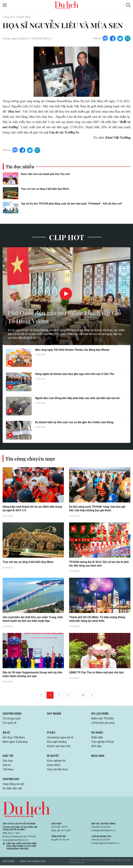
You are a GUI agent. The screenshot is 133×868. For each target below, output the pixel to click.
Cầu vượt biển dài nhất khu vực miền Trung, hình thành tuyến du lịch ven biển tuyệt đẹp (33, 620)
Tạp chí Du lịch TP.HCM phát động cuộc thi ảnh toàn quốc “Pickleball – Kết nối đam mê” (72, 204)
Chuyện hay (11, 781)
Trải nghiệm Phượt (103, 743)
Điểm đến (97, 739)
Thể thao (8, 772)
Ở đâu (51, 734)
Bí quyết (53, 758)
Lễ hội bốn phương (103, 724)
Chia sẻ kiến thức (57, 772)
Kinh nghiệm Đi (56, 763)
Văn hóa (8, 763)
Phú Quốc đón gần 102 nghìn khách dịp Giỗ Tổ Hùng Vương (64, 317)
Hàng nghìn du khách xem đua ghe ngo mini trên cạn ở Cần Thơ (75, 374)
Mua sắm (98, 758)
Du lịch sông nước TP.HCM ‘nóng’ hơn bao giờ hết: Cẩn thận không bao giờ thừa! (97, 509)
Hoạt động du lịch (14, 786)
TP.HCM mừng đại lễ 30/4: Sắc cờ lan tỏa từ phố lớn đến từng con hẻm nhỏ (99, 564)
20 (83, 696)
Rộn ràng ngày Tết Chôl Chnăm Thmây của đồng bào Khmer (72, 350)
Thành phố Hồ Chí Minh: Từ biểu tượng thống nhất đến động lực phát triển (97, 620)
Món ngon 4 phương (15, 743)
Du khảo (97, 734)
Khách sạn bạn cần (59, 748)
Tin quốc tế (9, 724)
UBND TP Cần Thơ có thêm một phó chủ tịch (96, 673)
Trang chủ (8, 17)
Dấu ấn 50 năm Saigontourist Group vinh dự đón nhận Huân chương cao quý (32, 675)
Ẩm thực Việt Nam (14, 739)
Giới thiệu (9, 864)
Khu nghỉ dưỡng (57, 743)
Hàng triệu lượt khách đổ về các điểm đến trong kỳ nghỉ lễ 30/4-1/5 (32, 509)
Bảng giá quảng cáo (33, 864)
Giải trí (8, 758)
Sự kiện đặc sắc (12, 791)
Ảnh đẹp (96, 748)
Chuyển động (23, 17)
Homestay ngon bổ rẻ (60, 739)
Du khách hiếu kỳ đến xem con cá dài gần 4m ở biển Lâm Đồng (74, 423)
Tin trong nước (12, 720)
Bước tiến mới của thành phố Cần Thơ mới (45, 174)
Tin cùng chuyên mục (31, 459)
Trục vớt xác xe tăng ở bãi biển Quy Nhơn (45, 189)
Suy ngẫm (54, 715)
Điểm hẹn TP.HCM (102, 720)
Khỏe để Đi (54, 767)
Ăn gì (6, 734)
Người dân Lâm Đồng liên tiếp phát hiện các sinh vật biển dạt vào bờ (77, 398)
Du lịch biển (100, 715)
